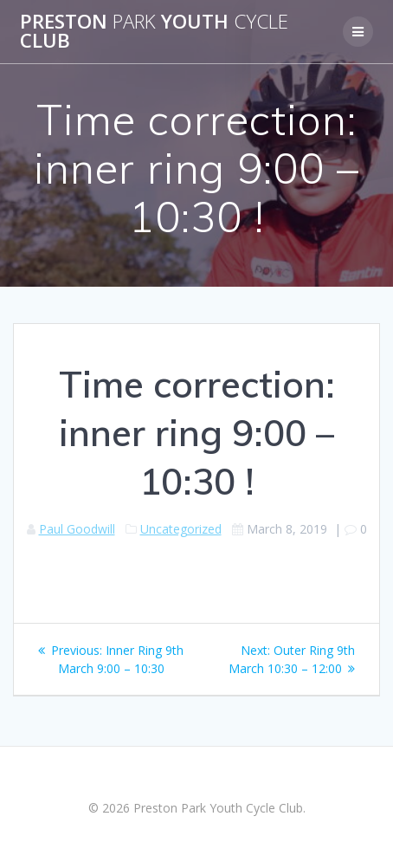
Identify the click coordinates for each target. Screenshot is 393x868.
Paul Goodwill (77, 529)
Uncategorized (181, 529)
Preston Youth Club (154, 32)
